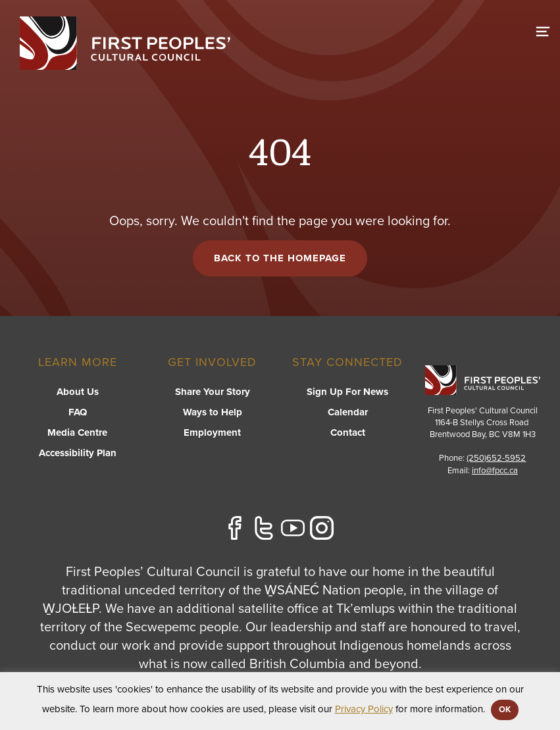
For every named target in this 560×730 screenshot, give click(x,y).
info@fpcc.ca (495, 471)
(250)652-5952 (496, 458)
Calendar (348, 412)
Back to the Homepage (280, 258)
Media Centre (77, 432)
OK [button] (505, 710)
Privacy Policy (364, 709)
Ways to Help (213, 412)
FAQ (78, 412)
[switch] (543, 30)
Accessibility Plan (78, 453)
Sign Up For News (347, 392)
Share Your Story (213, 392)
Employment (212, 432)
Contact (348, 432)
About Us (78, 392)
